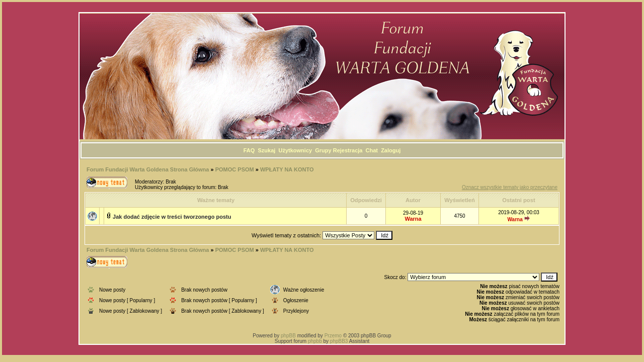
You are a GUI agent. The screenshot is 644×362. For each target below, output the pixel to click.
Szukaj (267, 150)
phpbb (315, 341)
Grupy (323, 150)
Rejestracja (348, 150)
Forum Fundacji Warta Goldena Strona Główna (148, 169)
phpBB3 (339, 341)
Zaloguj (391, 150)
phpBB (288, 336)
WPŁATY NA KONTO (287, 169)
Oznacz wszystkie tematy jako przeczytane (510, 187)
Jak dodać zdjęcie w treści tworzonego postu (172, 217)
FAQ (249, 150)
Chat (372, 150)
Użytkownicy (295, 150)
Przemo (333, 336)
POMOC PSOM (235, 169)
